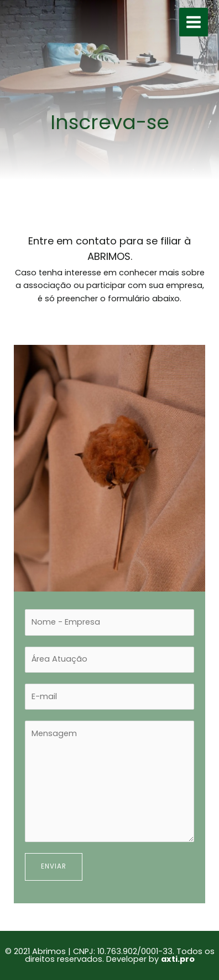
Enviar (54, 866)
